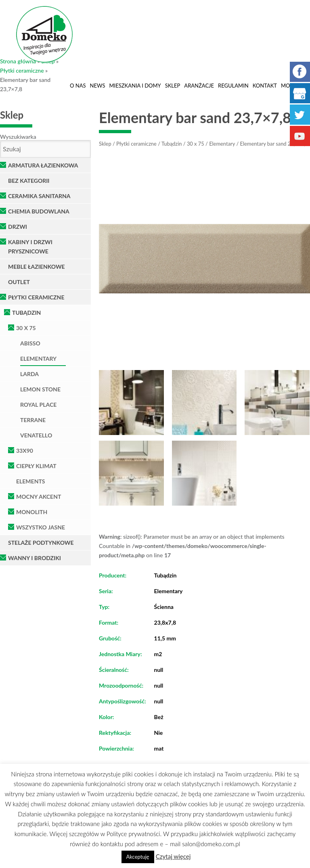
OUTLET (19, 282)
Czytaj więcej (173, 856)
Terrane (33, 420)
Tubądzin (26, 313)
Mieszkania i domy (135, 86)
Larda (29, 374)
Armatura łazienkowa (43, 165)
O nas (78, 86)
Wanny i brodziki (35, 558)
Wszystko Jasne (41, 527)
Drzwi (18, 227)
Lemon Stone (40, 389)
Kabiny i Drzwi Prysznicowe (30, 247)
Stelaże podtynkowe (41, 543)
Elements (31, 481)
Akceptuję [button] (138, 857)
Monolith (32, 512)
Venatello (36, 435)
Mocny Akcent (39, 497)
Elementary (38, 359)
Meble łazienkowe (37, 267)
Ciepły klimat (36, 466)
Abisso (30, 343)
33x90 (25, 451)
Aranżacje (199, 86)
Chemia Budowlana (39, 211)
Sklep (173, 86)
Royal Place (38, 405)
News (98, 86)
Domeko (44, 34)
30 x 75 (26, 328)
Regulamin (233, 86)
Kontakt (265, 86)
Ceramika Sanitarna (39, 196)
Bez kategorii (29, 181)
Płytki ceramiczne (22, 70)
